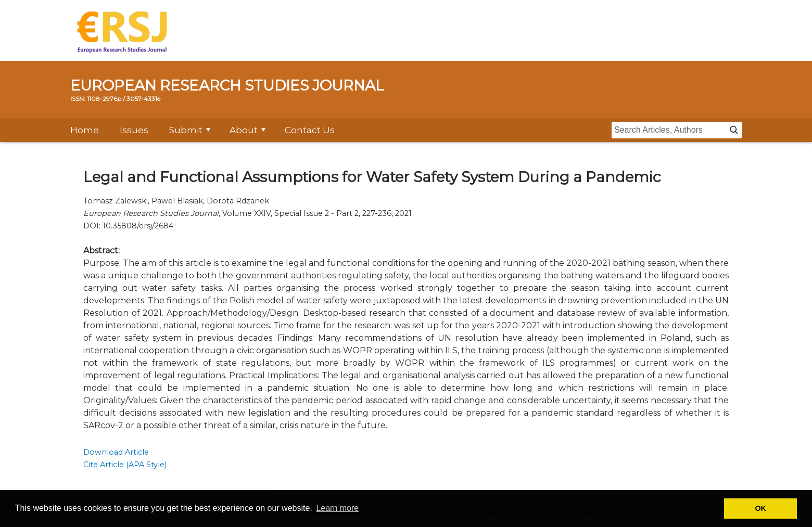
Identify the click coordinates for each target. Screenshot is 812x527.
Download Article (116, 452)
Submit (186, 130)
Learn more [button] (337, 508)
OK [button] (760, 508)
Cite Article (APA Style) (125, 465)
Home (85, 130)
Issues (134, 130)
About (244, 130)
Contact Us (310, 130)
